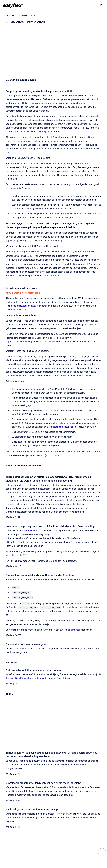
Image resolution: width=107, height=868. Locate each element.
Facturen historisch (31, 531)
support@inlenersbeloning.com (21, 342)
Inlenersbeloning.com (16, 356)
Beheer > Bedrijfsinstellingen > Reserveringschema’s (32, 678)
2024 (33, 15)
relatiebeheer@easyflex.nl (61, 427)
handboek (75, 630)
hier (8, 152)
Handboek (10, 15)
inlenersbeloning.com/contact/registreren (26, 306)
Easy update (22, 15)
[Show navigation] (102, 852)
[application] (106, 867)
